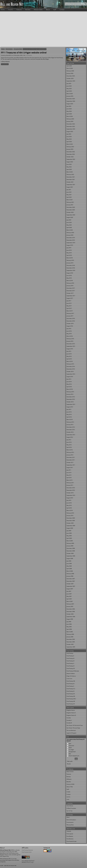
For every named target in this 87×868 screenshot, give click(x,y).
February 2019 (70, 260)
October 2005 (70, 644)
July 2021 (69, 190)
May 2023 (69, 139)
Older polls (70, 761)
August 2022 (70, 162)
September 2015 (71, 346)
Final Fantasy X (70, 686)
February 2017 (70, 313)
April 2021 (69, 197)
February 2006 (70, 634)
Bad (70, 754)
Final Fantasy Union (27, 852)
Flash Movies (70, 806)
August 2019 (70, 245)
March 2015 (70, 361)
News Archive (9, 49)
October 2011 (70, 462)
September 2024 (71, 101)
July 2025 (69, 84)
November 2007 (71, 581)
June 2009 (69, 533)
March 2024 (70, 116)
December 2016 (71, 318)
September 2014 (71, 374)
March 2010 (70, 510)
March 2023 (70, 144)
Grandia (69, 718)
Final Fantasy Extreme (27, 850)
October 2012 (70, 432)
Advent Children (71, 674)
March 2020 (70, 230)
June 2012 (69, 442)
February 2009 (70, 543)
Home (3, 10)
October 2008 (70, 553)
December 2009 (71, 518)
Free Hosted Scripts (72, 841)
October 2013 (70, 402)
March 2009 (70, 541)
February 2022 (70, 174)
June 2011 (69, 473)
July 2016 (69, 329)
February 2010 (70, 513)
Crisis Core (69, 679)
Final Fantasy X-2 (71, 689)
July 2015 (69, 351)
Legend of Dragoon (71, 733)
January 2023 (70, 149)
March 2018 (70, 281)
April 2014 (69, 387)
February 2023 (70, 147)
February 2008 (70, 574)
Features (19, 10)
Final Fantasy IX (70, 684)
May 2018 (69, 278)
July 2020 (69, 220)
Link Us (68, 797)
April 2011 (69, 478)
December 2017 (71, 288)
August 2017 (70, 298)
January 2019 (70, 263)
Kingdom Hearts (71, 710)
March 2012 (70, 450)
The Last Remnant (71, 730)
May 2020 (69, 225)
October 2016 (70, 324)
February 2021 (70, 202)
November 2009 (71, 521)
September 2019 (71, 243)
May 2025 (69, 89)
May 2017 (69, 306)
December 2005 (71, 639)
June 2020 (69, 222)
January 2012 (70, 455)
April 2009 (69, 538)
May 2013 (69, 414)
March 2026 (70, 68)
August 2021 (70, 187)
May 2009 (69, 536)
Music (68, 817)
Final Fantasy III (70, 658)
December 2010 (71, 488)
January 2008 (70, 576)
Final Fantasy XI (5, 64)
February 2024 (70, 119)
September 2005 (71, 647)
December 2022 (71, 152)
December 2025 (71, 76)
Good (70, 748)
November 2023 (71, 126)
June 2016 (69, 331)
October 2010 (70, 493)
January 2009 (70, 546)
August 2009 (70, 528)
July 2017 (69, 301)
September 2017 (71, 296)
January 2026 (70, 73)
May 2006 (69, 627)
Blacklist (69, 782)
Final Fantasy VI (70, 666)
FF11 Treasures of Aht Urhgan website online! (35, 49)
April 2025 (69, 91)
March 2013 (70, 420)
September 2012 (71, 435)
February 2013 (70, 422)
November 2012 (71, 430)
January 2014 (70, 394)
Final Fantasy (70, 653)
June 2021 (69, 192)
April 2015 (69, 359)
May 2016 (69, 334)
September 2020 (71, 215)
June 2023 (69, 137)
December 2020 (71, 207)
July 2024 (69, 106)
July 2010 (69, 500)
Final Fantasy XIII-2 (71, 699)
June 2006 (69, 624)
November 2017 (71, 291)
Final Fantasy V (70, 663)
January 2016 (70, 341)
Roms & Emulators (71, 820)
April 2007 (69, 599)
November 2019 (71, 240)
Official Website (6, 62)
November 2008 (71, 551)
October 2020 (70, 212)
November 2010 (71, 490)
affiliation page (30, 862)
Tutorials (69, 831)
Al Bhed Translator (71, 808)
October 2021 (70, 182)
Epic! (70, 744)
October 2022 (70, 157)
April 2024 (69, 114)
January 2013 (70, 425)
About (48, 10)
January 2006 (70, 637)
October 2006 (70, 614)
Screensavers (70, 822)
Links (68, 799)
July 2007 (69, 591)
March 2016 (70, 336)
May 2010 (69, 505)
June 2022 (69, 164)
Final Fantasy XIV (71, 701)
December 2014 (71, 366)
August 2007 (70, 589)
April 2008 (69, 569)
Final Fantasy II (70, 656)
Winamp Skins (70, 825)
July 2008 (69, 561)
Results (69, 764)
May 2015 (69, 356)
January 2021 (70, 205)
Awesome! (71, 746)
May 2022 (69, 167)
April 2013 (69, 417)
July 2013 (69, 409)
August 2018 (70, 273)
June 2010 (69, 503)
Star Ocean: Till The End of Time (75, 725)
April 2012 (69, 447)
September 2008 (71, 556)
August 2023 (70, 132)
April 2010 (69, 508)
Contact (62, 10)
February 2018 (70, 283)
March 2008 (70, 571)
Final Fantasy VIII (71, 681)
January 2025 (70, 96)
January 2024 (70, 121)
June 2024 (69, 109)
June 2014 (69, 382)
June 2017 (69, 303)
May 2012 (69, 445)
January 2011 (70, 485)
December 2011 (71, 457)
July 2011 (69, 470)
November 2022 (71, 154)
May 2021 (69, 195)
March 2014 (70, 389)
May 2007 (69, 596)
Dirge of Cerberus (71, 676)
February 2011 (70, 483)
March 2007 (70, 601)
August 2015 (70, 349)
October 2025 (70, 78)
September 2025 (71, 81)
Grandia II (69, 720)
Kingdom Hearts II (71, 713)
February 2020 (70, 233)
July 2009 (69, 531)
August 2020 (70, 217)
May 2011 (69, 475)
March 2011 (70, 480)
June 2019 (69, 250)
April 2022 (69, 169)
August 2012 (70, 437)
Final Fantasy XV (71, 704)
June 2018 (69, 276)
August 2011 (70, 468)
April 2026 (69, 66)
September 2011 (71, 465)
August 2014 (70, 377)
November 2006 (71, 612)
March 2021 (70, 200)
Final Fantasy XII (71, 694)
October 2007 (70, 584)
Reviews (28, 10)
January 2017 (70, 316)
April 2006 (69, 629)
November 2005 (18, 49)
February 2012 (70, 452)
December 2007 (71, 579)
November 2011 (71, 460)
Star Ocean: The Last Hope (73, 728)
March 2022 (70, 172)
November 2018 (71, 268)
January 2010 (70, 516)
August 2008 (70, 558)
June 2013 (69, 412)
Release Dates (38, 10)
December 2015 (71, 344)
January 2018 (70, 286)
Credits (68, 792)
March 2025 (70, 94)
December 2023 (71, 124)
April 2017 (69, 308)
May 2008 (69, 566)
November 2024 (71, 99)
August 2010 (70, 498)
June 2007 (69, 594)
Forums (10, 10)
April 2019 (69, 255)
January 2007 (70, 606)
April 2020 (69, 228)
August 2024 (70, 104)
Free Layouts (70, 834)
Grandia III (69, 723)
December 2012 (71, 427)
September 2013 (71, 404)
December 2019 (71, 238)
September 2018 (71, 270)
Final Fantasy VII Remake (73, 671)
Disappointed (72, 752)
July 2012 (69, 440)
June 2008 (69, 564)
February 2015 (70, 364)
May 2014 (69, 384)
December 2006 (71, 609)
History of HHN (70, 784)
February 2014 (70, 392)
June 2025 (69, 86)
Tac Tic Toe (69, 811)
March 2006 (70, 632)
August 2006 (70, 619)
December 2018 (71, 265)
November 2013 (71, 399)
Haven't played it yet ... (74, 756)
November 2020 (71, 210)
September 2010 (71, 495)
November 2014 (71, 369)
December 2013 (71, 397)
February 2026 (70, 71)
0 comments (29, 55)
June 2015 (69, 354)
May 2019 (69, 253)
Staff (55, 10)
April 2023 (69, 142)
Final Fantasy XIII (71, 696)
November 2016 (71, 321)
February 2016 (70, 339)
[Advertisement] (17, 29)
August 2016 (70, 326)
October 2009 (70, 523)
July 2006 (69, 622)
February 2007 (70, 604)
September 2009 (71, 526)
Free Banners (70, 839)
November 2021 (71, 180)
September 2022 (71, 159)
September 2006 (71, 617)
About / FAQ (70, 787)
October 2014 (70, 372)
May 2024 (69, 111)
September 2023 (71, 129)
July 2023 (69, 134)
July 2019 (69, 248)
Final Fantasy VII (71, 668)
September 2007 (71, 586)
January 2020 (70, 235)
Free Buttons (70, 836)
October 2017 (70, 293)
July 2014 (69, 379)
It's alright (71, 750)
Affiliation (69, 779)
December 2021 (71, 177)
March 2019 (70, 258)
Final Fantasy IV (70, 661)
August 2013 (70, 407)
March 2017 (70, 311)
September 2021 (71, 185)
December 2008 (71, 548)
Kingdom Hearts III (71, 715)
